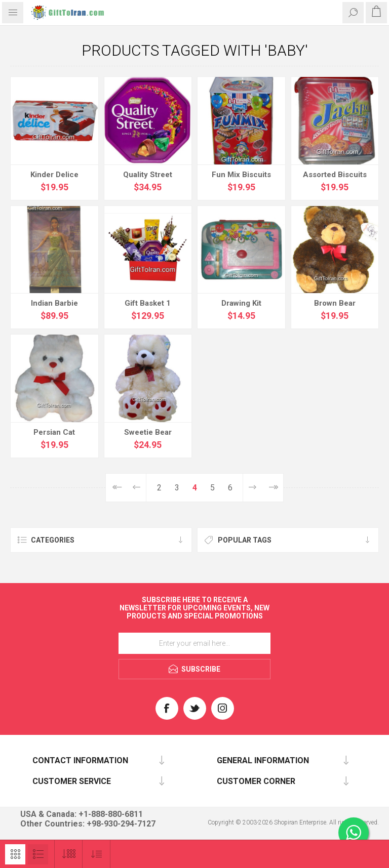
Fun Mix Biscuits (241, 175)
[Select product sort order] (96, 854)
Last (273, 488)
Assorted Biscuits (335, 175)
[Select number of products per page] (69, 854)
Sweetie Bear (148, 432)
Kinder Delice (54, 175)
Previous (137, 488)
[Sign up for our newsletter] (194, 643)
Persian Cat (54, 432)
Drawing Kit (241, 303)
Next (252, 488)
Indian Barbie (54, 303)
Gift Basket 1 (148, 303)
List (38, 854)
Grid (15, 854)
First (116, 488)
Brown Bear (335, 303)
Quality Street (148, 175)
